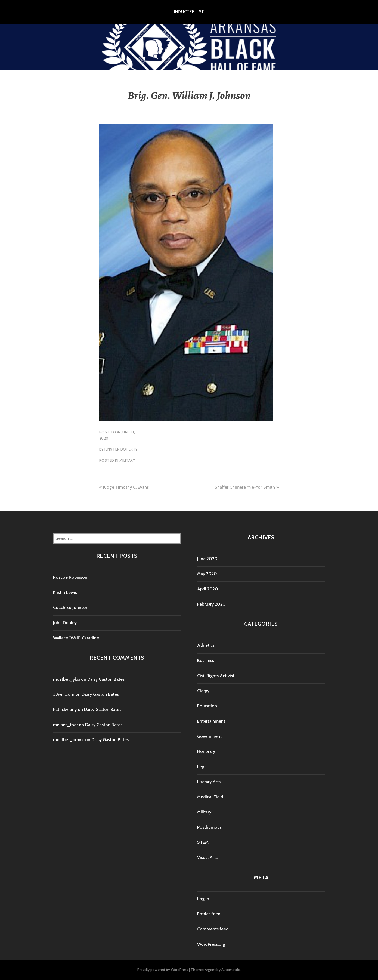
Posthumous (209, 827)
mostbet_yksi (66, 679)
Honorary (206, 751)
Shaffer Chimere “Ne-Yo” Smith (245, 487)
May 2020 (207, 574)
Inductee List (189, 12)
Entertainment (211, 721)
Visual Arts (207, 857)
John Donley (65, 623)
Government (209, 736)
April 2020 (208, 589)
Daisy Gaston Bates (106, 679)
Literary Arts (209, 782)
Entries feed (209, 914)
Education (207, 706)
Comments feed (213, 929)
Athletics (206, 645)
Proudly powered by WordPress (163, 970)
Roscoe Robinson (70, 577)
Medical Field (210, 797)
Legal (202, 767)
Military (127, 460)
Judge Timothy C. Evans (126, 487)
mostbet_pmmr (69, 740)
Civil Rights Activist (216, 676)
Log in (203, 899)
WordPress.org (211, 944)
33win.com (64, 694)
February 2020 (211, 604)
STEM (203, 842)
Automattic (231, 970)
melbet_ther (65, 725)
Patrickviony (65, 709)
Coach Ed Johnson (71, 607)
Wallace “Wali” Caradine (76, 638)
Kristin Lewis (65, 592)
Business (206, 660)
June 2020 (207, 559)
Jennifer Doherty (121, 449)
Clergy (203, 691)
